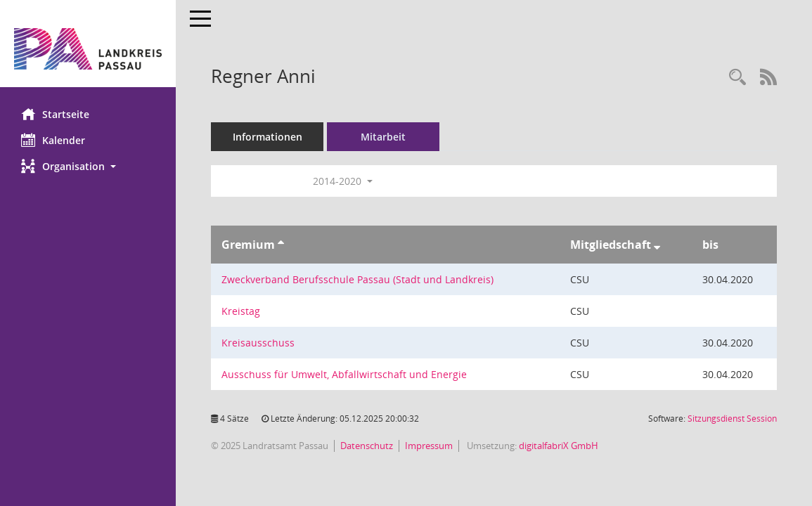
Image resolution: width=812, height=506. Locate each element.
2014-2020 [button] (343, 181)
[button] (88, 166)
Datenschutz (367, 446)
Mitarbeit (383, 137)
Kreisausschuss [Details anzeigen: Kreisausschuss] (258, 343)
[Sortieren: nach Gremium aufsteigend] (281, 245)
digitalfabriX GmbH (559, 446)
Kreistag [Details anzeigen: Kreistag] (241, 311)
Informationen (268, 137)
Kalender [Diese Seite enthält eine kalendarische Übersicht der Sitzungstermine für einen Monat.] (53, 140)
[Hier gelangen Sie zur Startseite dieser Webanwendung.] (88, 49)
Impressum (429, 446)
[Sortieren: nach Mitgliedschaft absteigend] (657, 245)
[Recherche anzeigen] (737, 78)
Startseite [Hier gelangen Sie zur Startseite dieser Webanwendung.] (55, 114)
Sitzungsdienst (732, 419)
